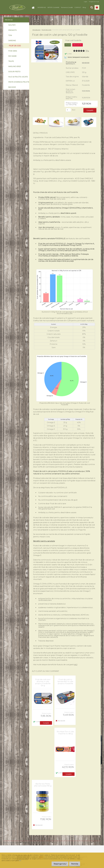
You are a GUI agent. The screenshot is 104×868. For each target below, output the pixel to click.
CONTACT (78, 7)
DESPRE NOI (42, 7)
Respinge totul (58, 864)
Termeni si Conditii (67, 7)
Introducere (36, 30)
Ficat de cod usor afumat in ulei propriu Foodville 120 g (43, 682)
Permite (74, 864)
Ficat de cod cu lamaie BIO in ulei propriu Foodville (65, 681)
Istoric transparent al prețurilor (77, 57)
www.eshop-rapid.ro (22, 843)
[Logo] (17, 8)
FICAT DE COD (46, 30)
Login (86, 2)
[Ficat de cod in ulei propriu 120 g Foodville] (47, 40)
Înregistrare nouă (94, 2)
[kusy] (68, 110)
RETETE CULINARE (53, 7)
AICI (76, 665)
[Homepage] (34, 7)
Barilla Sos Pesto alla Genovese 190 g (43, 785)
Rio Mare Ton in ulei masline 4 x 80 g (65, 733)
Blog (84, 7)
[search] (92, 7)
